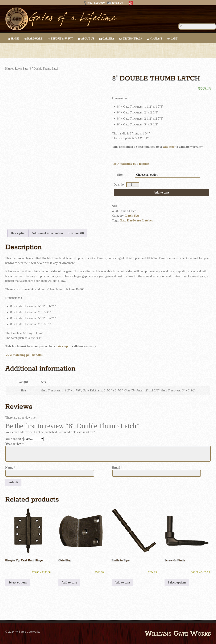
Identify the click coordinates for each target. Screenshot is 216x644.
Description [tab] (18, 233)
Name (10, 468)
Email (117, 468)
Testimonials (130, 39)
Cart (172, 39)
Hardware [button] (33, 39)
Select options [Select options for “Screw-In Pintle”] (177, 582)
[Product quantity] (133, 185)
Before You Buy (60, 39)
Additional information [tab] (47, 233)
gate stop (169, 147)
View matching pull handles (131, 164)
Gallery (107, 39)
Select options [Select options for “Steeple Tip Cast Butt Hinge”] (18, 582)
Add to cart (161, 192)
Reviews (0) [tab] (76, 233)
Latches (148, 220)
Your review (15, 444)
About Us (86, 39)
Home (13, 39)
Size (120, 175)
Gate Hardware (130, 220)
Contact (155, 39)
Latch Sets (21, 69)
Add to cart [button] (69, 582)
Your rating (14, 439)
